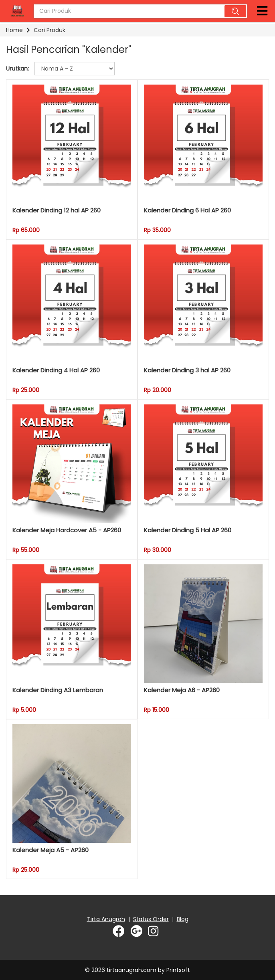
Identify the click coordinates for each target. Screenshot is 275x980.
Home (14, 30)
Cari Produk (50, 30)
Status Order (151, 919)
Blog (183, 919)
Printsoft (178, 970)
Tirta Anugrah (106, 919)
